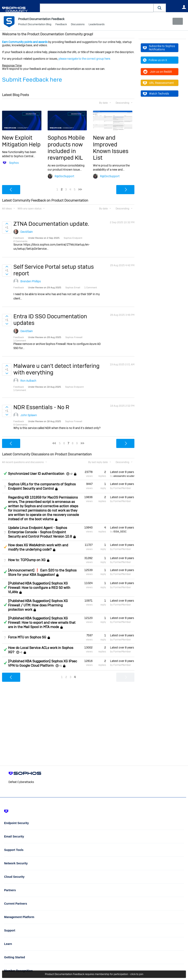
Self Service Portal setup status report (54, 270)
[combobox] (97, 8)
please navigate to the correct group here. (85, 59)
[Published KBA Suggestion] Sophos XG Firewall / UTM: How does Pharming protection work (38, 605)
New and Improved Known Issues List (111, 148)
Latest (122, 472)
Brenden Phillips (31, 281)
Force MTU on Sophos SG (27, 637)
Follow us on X (155, 60)
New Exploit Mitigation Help (21, 141)
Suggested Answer (5, 547)
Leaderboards (97, 25)
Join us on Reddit (157, 72)
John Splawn (29, 415)
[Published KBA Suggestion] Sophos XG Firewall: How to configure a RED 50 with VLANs (39, 588)
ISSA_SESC (120, 532)
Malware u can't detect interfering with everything (56, 369)
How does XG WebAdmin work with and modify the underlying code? (38, 547)
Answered (5, 473)
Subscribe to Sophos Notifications (159, 48)
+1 (21, 652)
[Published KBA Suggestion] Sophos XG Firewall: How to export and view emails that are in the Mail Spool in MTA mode (42, 623)
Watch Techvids (156, 94)
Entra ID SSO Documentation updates (50, 320)
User (184, 7)
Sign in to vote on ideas (7, 223)
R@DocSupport (64, 176)
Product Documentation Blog (35, 25)
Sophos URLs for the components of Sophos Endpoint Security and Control (42, 486)
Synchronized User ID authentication (36, 474)
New (177, 21)
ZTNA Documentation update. (51, 224)
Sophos (14, 163)
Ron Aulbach (28, 381)
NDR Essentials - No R (41, 407)
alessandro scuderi (124, 476)
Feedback (61, 25)
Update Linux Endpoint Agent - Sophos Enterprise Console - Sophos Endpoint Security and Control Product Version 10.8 (40, 532)
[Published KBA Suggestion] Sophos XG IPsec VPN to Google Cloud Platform (43, 663)
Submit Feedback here (32, 80)
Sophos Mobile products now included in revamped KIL (66, 148)
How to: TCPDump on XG (27, 560)
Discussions (78, 25)
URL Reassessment (158, 83)
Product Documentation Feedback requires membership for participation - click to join (94, 974)
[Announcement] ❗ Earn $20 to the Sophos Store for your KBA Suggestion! (42, 573)
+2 (71, 474)
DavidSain (27, 232)
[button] (160, 8)
